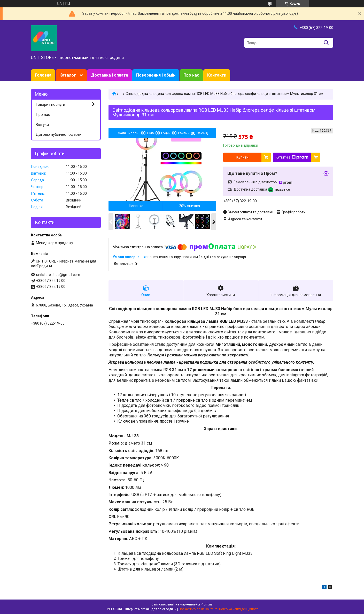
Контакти (217, 75)
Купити (242, 157)
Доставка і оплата (110, 75)
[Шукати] (326, 43)
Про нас (191, 75)
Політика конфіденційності (239, 609)
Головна (43, 75)
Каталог (68, 75)
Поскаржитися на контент (198, 609)
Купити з (292, 157)
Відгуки (42, 125)
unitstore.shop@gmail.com (58, 275)
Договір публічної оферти (59, 134)
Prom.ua (207, 604)
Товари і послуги (50, 104)
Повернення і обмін (156, 75)
